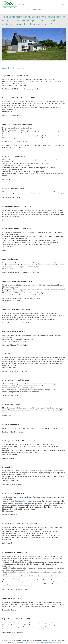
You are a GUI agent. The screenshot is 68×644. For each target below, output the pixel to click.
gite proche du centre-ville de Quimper (20, 501)
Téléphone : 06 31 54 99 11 (34, 10)
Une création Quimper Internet (53, 642)
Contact (21, 642)
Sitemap (32, 642)
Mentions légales (39, 642)
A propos (26, 642)
